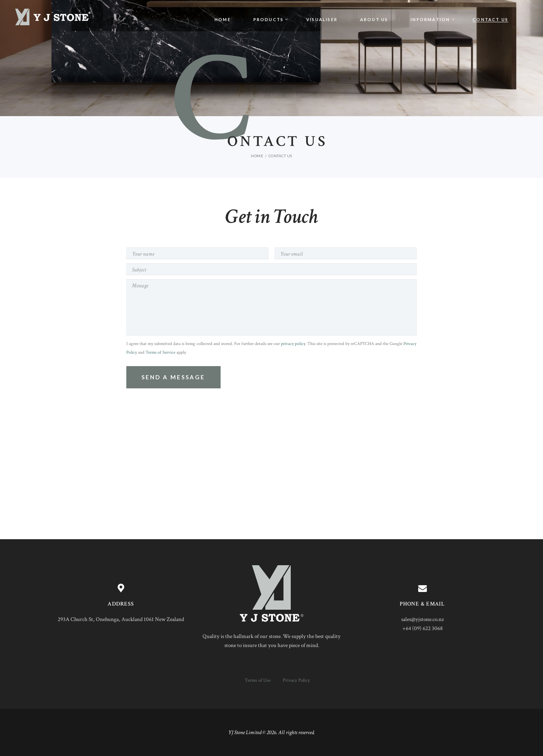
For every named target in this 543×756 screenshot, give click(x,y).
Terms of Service (160, 352)
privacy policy (293, 344)
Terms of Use (258, 680)
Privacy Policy (296, 680)
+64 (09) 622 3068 (423, 628)
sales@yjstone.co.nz (423, 619)
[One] (271, 480)
